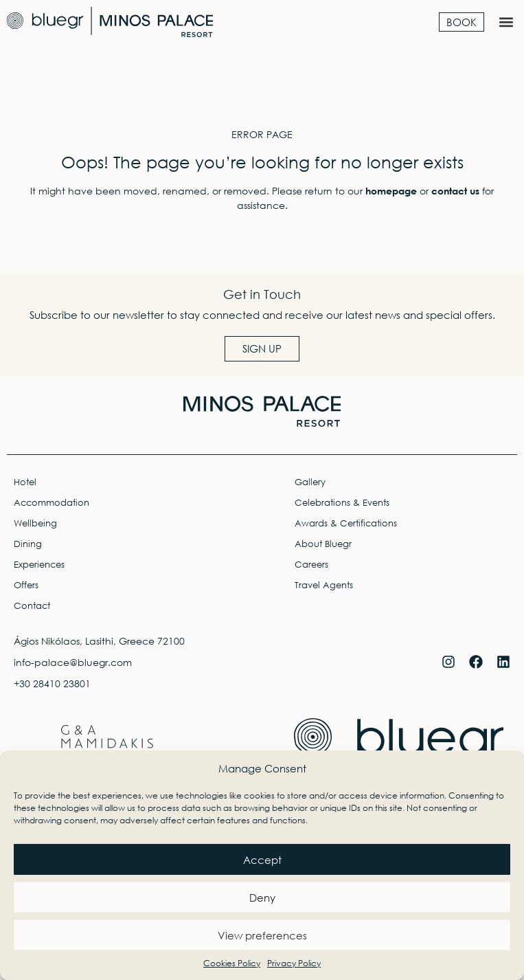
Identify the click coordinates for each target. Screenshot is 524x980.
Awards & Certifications (346, 523)
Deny (262, 898)
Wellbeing (35, 523)
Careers (311, 565)
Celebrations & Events (342, 503)
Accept (262, 860)
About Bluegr (323, 544)
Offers (26, 585)
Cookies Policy (232, 963)
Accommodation (52, 503)
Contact (32, 606)
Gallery (310, 482)
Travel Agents (324, 585)
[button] (506, 22)
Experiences (39, 565)
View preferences (262, 935)
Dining (28, 544)
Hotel (25, 482)
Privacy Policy (294, 963)
